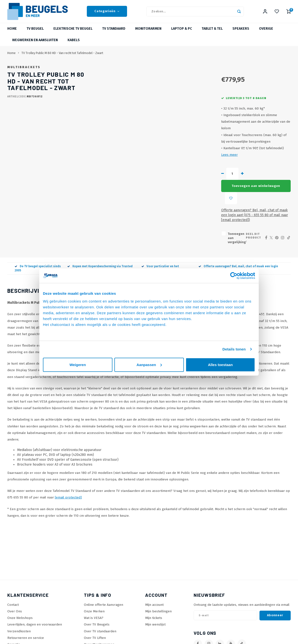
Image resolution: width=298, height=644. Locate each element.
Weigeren (78, 364)
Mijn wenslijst (155, 591)
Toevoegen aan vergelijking (169, 209)
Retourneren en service (26, 604)
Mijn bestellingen (158, 578)
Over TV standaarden (100, 598)
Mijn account (154, 571)
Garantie (14, 611)
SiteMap (90, 618)
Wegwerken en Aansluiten (35, 44)
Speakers (241, 33)
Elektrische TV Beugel (73, 33)
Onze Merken (94, 578)
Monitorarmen (148, 33)
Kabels (74, 44)
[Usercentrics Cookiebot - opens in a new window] (234, 276)
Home (12, 33)
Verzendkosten (19, 598)
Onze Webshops (20, 584)
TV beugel (35, 33)
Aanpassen (149, 364)
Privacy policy (18, 624)
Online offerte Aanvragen (104, 571)
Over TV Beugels (97, 591)
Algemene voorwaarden (26, 637)
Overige (266, 33)
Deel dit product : (245, 208)
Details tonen (234, 349)
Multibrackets (158, 71)
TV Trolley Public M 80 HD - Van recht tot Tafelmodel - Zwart (62, 57)
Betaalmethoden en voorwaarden (33, 618)
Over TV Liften (95, 604)
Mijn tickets (154, 584)
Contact (13, 571)
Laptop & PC (182, 33)
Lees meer (213, 159)
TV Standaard (114, 33)
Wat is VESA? (94, 584)
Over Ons (15, 578)
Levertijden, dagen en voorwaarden (35, 591)
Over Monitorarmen (99, 611)
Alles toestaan (220, 364)
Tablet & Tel (212, 33)
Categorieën (107, 13)
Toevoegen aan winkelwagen (210, 178)
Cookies (13, 631)
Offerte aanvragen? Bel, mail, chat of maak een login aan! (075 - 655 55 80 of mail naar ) (209, 192)
